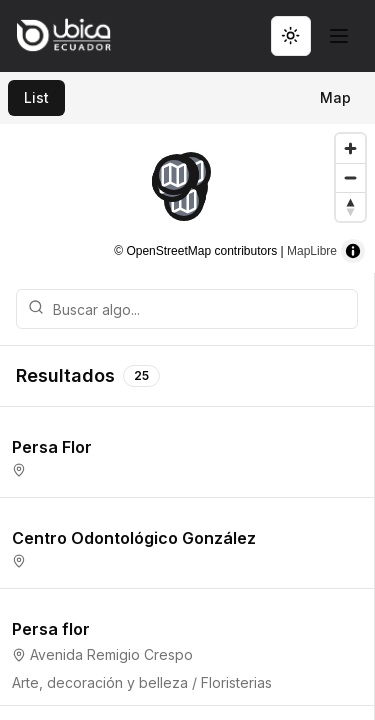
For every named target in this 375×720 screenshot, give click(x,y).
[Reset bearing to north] (350, 206)
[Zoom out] (350, 177)
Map (335, 97)
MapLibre (312, 251)
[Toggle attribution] (353, 251)
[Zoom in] (350, 148)
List (36, 97)
